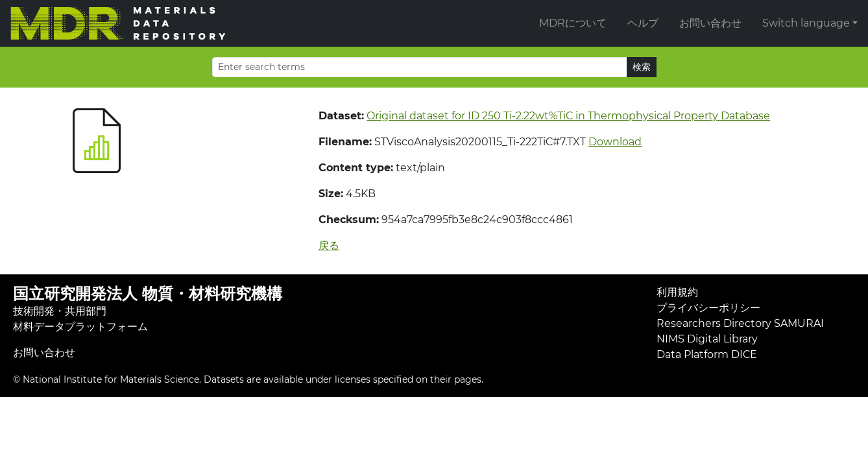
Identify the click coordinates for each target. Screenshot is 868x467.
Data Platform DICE (707, 354)
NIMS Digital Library (707, 339)
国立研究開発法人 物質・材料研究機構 (148, 293)
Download (615, 142)
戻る (329, 245)
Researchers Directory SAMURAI (740, 323)
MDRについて (573, 23)
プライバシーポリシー (708, 308)
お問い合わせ (710, 23)
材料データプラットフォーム (80, 327)
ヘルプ (643, 23)
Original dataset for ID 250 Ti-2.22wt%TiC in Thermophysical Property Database (568, 116)
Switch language (806, 23)
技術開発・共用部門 (60, 311)
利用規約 (677, 292)
